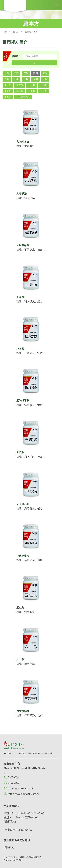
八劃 (26, 79)
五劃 (45, 73)
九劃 (35, 79)
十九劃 (8, 97)
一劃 (7, 73)
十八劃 (44, 91)
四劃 (35, 73)
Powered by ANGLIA (14, 860)
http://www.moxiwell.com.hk (24, 794)
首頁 (5, 32)
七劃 (16, 79)
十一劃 (8, 85)
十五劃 (8, 91)
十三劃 (32, 85)
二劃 (16, 73)
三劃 (26, 73)
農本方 (16, 32)
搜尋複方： (17, 56)
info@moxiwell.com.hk (21, 788)
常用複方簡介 (31, 32)
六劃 (7, 79)
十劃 (45, 79)
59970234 (13, 777)
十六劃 (20, 91)
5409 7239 (14, 783)
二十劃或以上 (23, 97)
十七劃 (32, 91)
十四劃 (44, 85)
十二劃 (20, 85)
